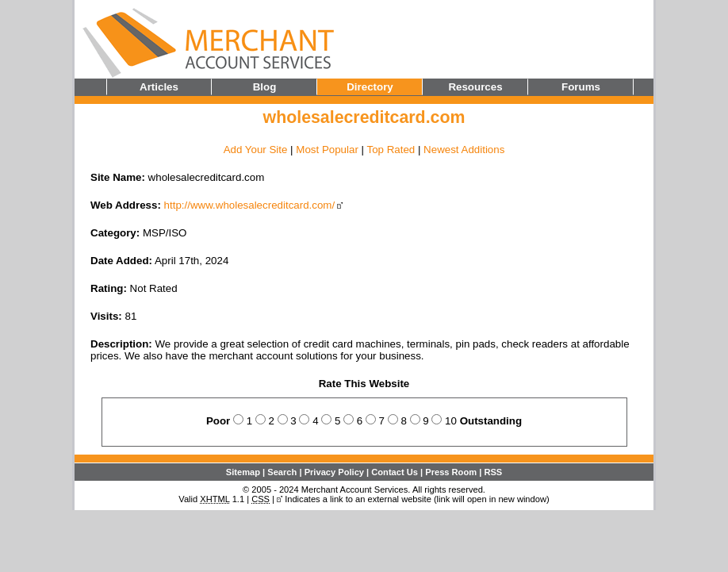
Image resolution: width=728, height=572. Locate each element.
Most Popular (327, 150)
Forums (581, 87)
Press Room (451, 472)
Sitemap (243, 472)
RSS (493, 472)
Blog (265, 87)
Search (282, 472)
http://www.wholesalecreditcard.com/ (250, 205)
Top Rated (391, 150)
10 (451, 421)
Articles (159, 87)
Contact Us (395, 472)
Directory (370, 87)
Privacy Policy (334, 472)
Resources (475, 87)
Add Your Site (256, 150)
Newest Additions (464, 150)
